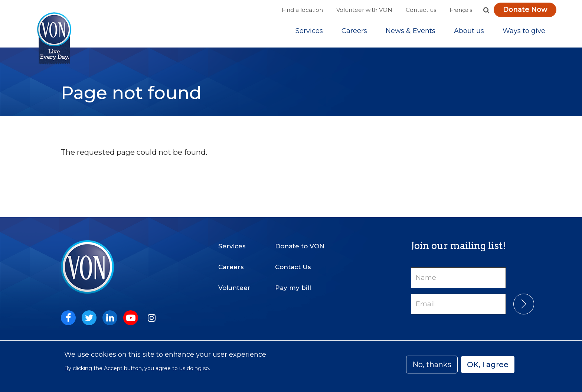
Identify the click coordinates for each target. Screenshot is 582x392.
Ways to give (524, 33)
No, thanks (432, 365)
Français (461, 10)
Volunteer (234, 281)
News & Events (411, 33)
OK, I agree (488, 365)
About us (469, 33)
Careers (354, 33)
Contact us (421, 10)
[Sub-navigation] (309, 33)
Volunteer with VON (364, 10)
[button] (486, 10)
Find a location (302, 10)
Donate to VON (300, 240)
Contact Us (293, 261)
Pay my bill (293, 281)
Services (309, 33)
